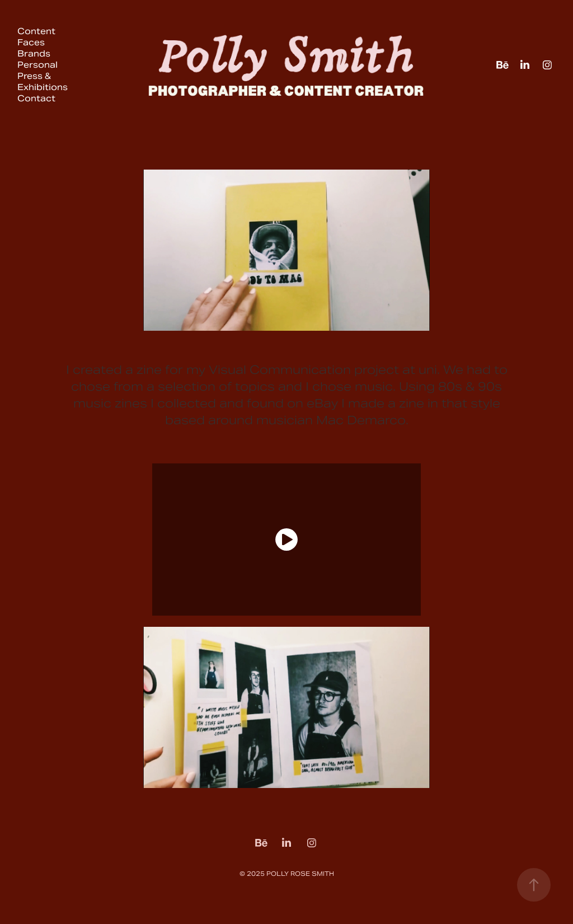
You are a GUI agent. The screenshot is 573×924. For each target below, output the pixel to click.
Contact (36, 98)
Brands (34, 53)
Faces (31, 42)
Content (36, 31)
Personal (37, 65)
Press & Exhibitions (43, 81)
